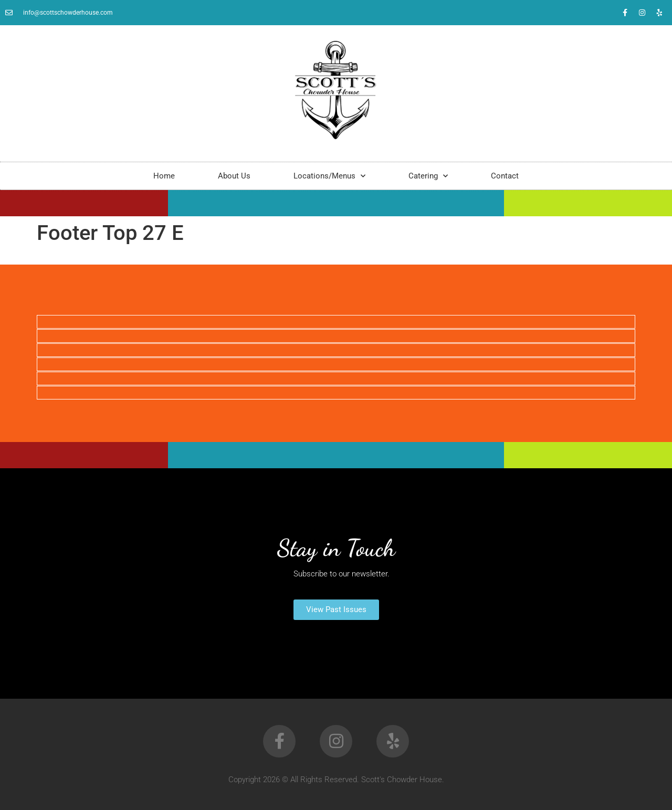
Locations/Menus (329, 176)
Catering (428, 176)
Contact (505, 176)
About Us (234, 176)
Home (164, 176)
